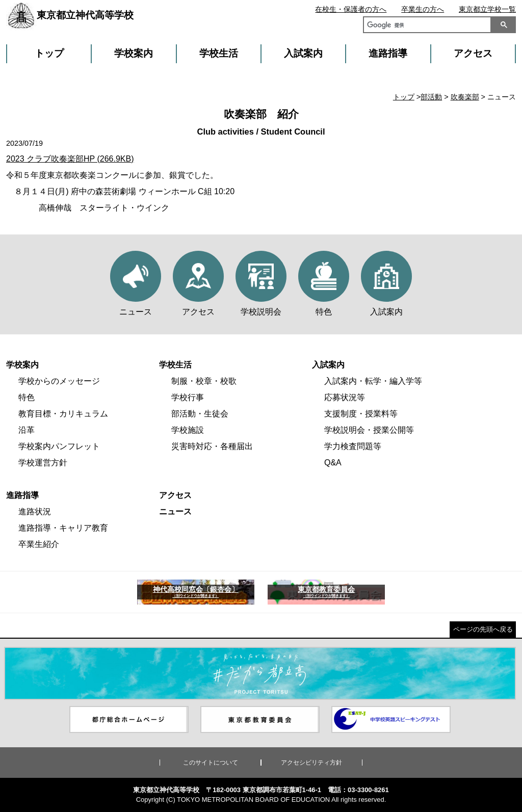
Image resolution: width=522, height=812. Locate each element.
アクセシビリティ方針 (311, 763)
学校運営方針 (43, 463)
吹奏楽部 (465, 97)
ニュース (175, 512)
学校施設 (188, 430)
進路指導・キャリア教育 (63, 528)
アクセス (473, 53)
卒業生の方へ (423, 9)
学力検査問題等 (353, 446)
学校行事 (188, 397)
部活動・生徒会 (200, 414)
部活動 (431, 97)
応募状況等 (345, 397)
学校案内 (134, 53)
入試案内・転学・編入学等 (373, 381)
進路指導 (388, 53)
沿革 (27, 430)
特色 (27, 397)
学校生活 (219, 53)
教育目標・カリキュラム (63, 414)
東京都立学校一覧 (487, 9)
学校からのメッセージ (59, 381)
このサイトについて (211, 763)
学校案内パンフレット (59, 446)
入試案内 (303, 53)
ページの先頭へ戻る (483, 629)
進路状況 (35, 512)
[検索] (425, 26)
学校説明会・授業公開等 (369, 430)
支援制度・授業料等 (361, 414)
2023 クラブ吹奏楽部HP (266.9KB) (70, 159)
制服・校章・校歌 (204, 381)
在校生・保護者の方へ (351, 9)
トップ (49, 53)
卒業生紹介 (39, 544)
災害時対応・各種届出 (212, 446)
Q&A (333, 463)
